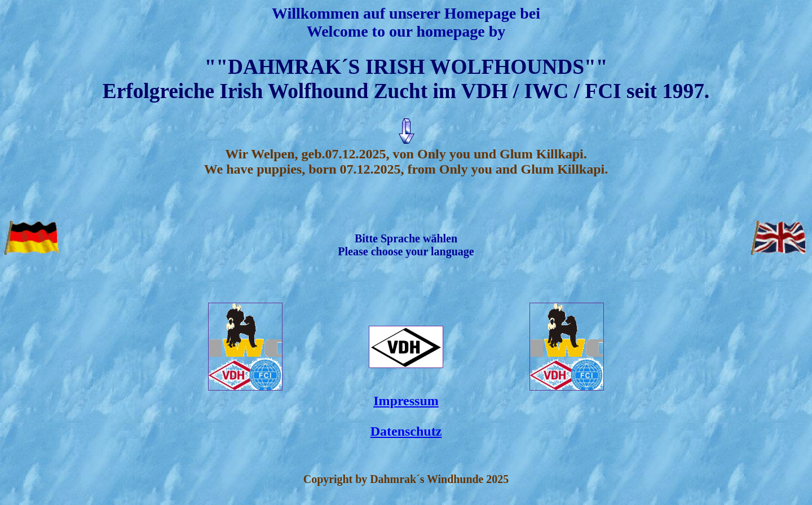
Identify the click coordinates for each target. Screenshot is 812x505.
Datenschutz (406, 431)
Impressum (406, 401)
